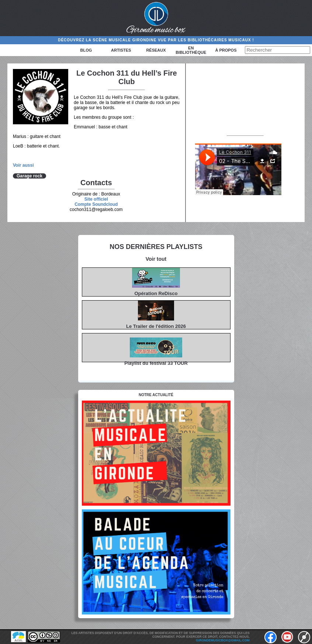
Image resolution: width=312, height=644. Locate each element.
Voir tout (156, 259)
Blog (86, 50)
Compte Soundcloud (96, 204)
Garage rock (30, 176)
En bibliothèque (191, 50)
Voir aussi (23, 165)
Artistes (121, 50)
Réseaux (156, 50)
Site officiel (96, 199)
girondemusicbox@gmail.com (223, 640)
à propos (226, 50)
